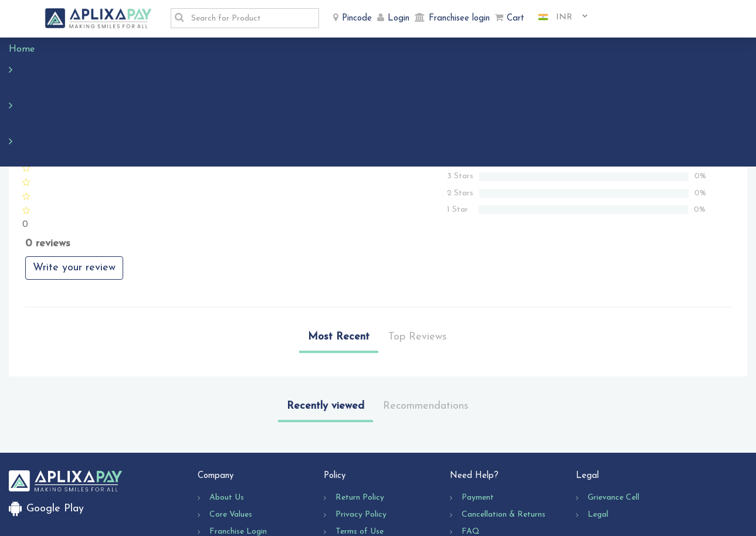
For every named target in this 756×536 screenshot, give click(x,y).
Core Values (231, 445)
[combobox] (558, 18)
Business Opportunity (248, 479)
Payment (478, 428)
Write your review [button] (74, 198)
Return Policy (360, 428)
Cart (516, 18)
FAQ (471, 462)
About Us (227, 428)
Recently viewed (326, 336)
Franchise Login (238, 462)
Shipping (351, 479)
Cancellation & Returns (504, 445)
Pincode (357, 18)
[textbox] (252, 18)
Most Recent (339, 267)
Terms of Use (360, 462)
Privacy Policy (361, 445)
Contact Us (483, 479)
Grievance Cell (613, 428)
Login (399, 18)
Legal (598, 445)
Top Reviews (418, 267)
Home (28, 49)
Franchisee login (459, 18)
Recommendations (426, 336)
